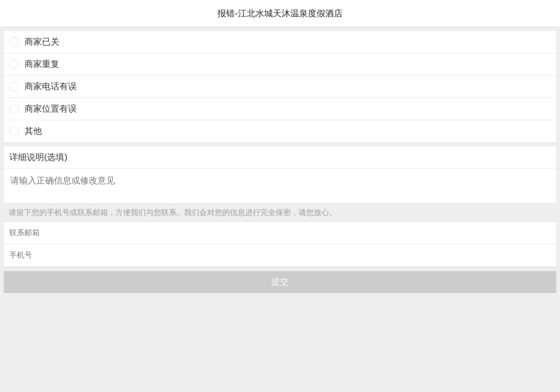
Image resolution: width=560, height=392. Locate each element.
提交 (280, 282)
